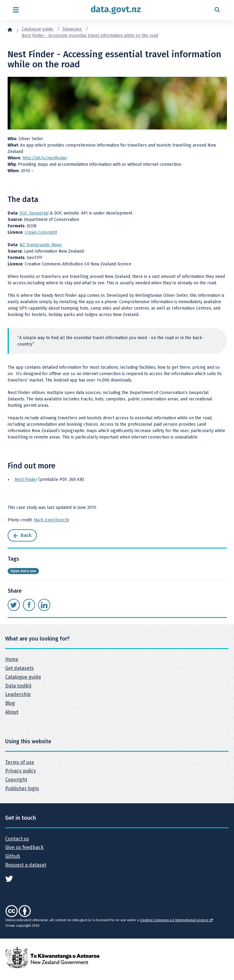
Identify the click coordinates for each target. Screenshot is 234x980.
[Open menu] (16, 10)
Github (13, 856)
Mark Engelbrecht (51, 520)
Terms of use (20, 762)
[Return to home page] (116, 10)
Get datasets (19, 668)
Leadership (18, 694)
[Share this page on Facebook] (29, 605)
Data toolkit (18, 686)
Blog (10, 703)
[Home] (10, 30)
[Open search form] (217, 10)
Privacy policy (21, 771)
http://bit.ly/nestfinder (45, 158)
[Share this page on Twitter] (14, 605)
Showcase (73, 29)
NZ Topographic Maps (41, 245)
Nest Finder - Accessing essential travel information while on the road (90, 36)
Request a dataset (26, 865)
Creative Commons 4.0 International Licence (176, 920)
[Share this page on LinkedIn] (44, 605)
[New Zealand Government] (52, 957)
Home (12, 659)
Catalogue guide (38, 29)
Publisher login (22, 788)
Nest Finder (26, 479)
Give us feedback (24, 847)
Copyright (16, 780)
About (12, 712)
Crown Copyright (41, 232)
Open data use (23, 571)
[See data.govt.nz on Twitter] (9, 878)
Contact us (17, 839)
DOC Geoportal (34, 213)
